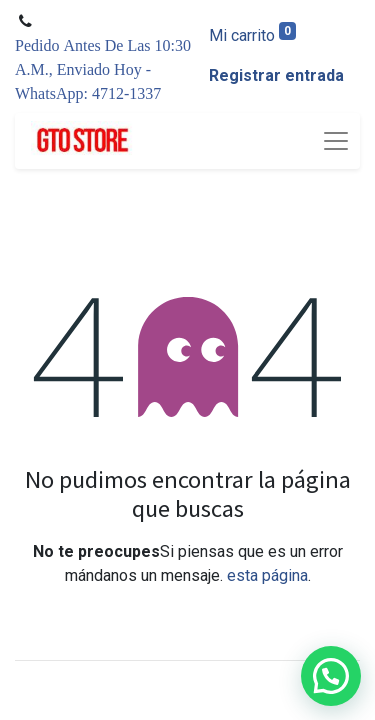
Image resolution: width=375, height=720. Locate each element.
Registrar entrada (276, 75)
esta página (267, 575)
